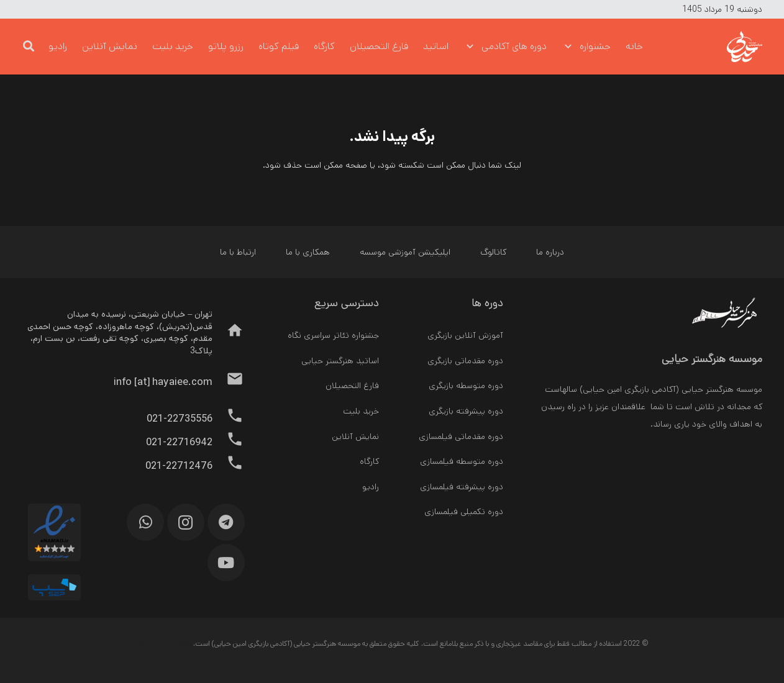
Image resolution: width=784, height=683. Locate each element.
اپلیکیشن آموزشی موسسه (405, 252)
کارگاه (369, 461)
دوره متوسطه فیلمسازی (462, 461)
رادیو (371, 487)
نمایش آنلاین (355, 436)
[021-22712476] (228, 466)
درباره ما (550, 252)
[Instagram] (186, 522)
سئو (142, 644)
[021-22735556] (228, 418)
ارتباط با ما (238, 252)
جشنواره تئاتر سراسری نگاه (333, 335)
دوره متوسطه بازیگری (466, 386)
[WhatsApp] (145, 522)
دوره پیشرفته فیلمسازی (462, 487)
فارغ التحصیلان (352, 386)
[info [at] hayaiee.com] (228, 382)
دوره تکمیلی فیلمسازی (464, 512)
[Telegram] (226, 522)
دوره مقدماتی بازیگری (465, 361)
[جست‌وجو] (29, 46)
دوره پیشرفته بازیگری (466, 411)
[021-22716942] (228, 442)
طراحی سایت (173, 644)
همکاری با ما (308, 252)
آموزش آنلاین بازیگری (465, 335)
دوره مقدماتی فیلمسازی (461, 436)
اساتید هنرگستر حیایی (340, 361)
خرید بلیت (361, 411)
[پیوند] (722, 47)
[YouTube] (226, 563)
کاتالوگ (493, 252)
